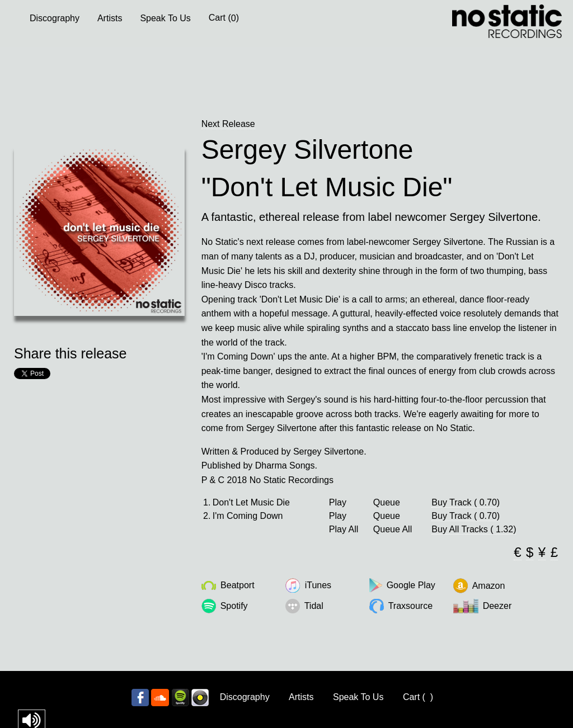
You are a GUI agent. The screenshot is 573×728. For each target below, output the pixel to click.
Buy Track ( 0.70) (466, 502)
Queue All (393, 530)
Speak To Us (165, 18)
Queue (387, 503)
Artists (110, 18)
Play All (344, 530)
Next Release (228, 124)
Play (338, 503)
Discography (55, 18)
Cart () (224, 18)
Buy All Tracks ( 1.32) (474, 529)
